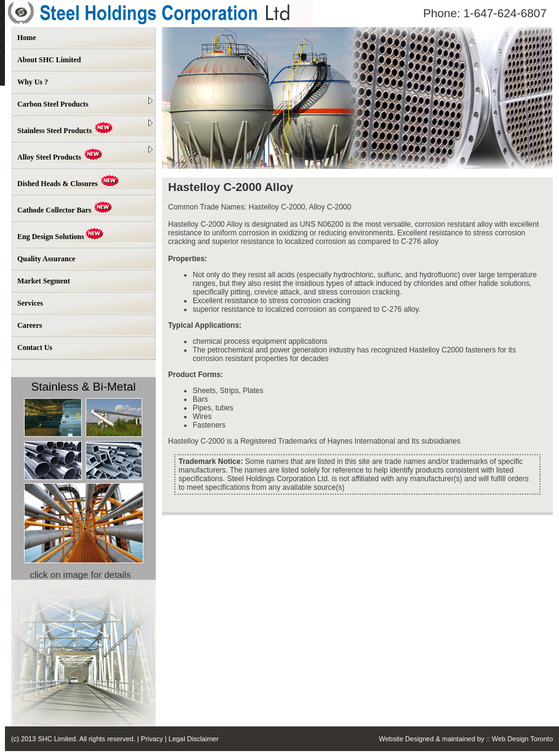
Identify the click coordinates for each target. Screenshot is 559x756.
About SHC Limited (49, 60)
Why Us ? (33, 82)
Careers (30, 325)
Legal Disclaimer (194, 739)
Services (30, 303)
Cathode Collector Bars (65, 208)
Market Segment (44, 281)
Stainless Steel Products (85, 127)
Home (27, 38)
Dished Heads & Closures (68, 181)
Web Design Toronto (522, 739)
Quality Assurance (46, 259)
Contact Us (35, 348)
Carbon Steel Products (85, 103)
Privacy (153, 739)
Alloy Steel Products (85, 154)
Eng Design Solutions (61, 234)
